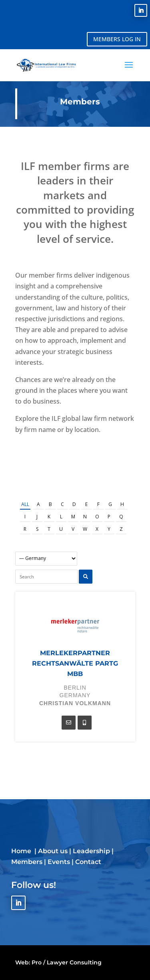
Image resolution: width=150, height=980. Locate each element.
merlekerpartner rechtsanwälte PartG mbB (75, 663)
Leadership (91, 851)
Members (27, 862)
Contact (88, 862)
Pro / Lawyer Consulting (67, 962)
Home (22, 851)
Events (59, 862)
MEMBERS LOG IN (117, 39)
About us (53, 851)
